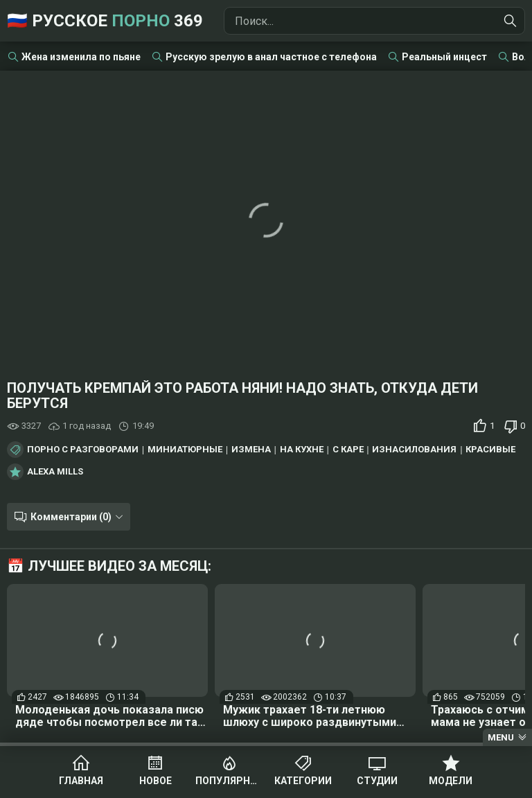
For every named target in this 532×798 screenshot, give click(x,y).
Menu (501, 737)
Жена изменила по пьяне (81, 57)
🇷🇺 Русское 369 (105, 21)
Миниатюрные (185, 450)
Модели (451, 781)
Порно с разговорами (83, 450)
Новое (156, 781)
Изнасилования (414, 450)
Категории (303, 781)
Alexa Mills (55, 472)
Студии (377, 781)
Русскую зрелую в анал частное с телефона (271, 57)
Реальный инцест (444, 57)
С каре (348, 450)
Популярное (229, 781)
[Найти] (511, 21)
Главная (81, 781)
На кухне (302, 450)
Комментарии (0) (71, 517)
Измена (251, 450)
